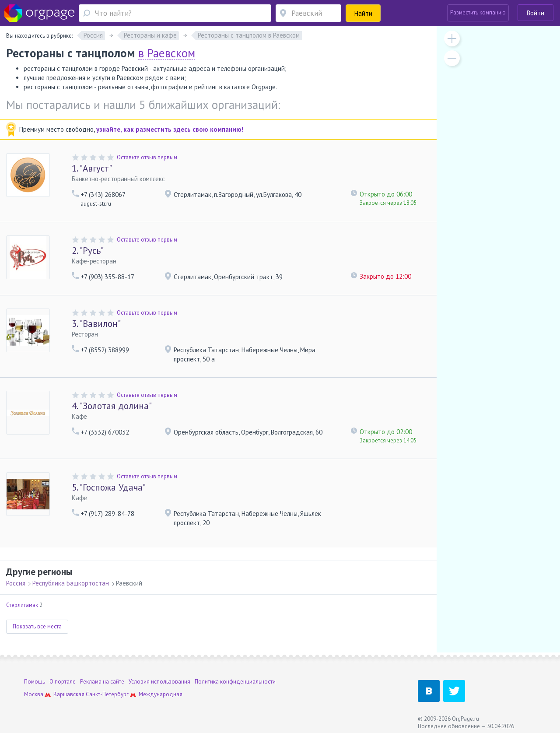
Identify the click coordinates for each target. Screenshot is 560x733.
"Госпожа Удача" (109, 487)
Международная (161, 694)
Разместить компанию (478, 12)
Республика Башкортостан (71, 583)
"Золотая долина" (112, 406)
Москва (34, 694)
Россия (16, 583)
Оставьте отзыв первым (147, 157)
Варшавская (69, 694)
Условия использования (159, 682)
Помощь (35, 682)
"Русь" (88, 251)
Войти (535, 13)
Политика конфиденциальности (235, 682)
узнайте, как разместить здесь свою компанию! (170, 129)
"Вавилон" (96, 324)
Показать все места (37, 626)
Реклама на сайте (102, 682)
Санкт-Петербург (107, 694)
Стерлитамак (22, 605)
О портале (63, 682)
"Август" (92, 168)
